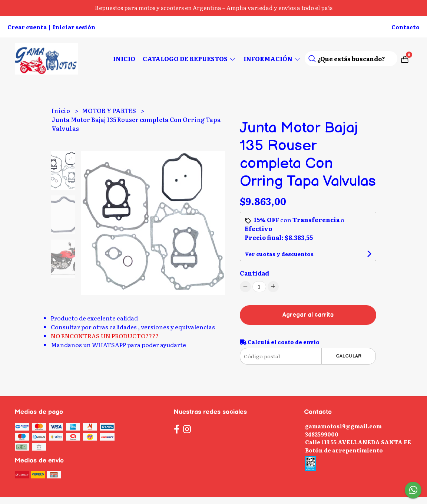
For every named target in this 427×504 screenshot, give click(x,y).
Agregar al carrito (308, 315)
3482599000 (322, 434)
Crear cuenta (27, 27)
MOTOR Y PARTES (110, 111)
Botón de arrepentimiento (344, 450)
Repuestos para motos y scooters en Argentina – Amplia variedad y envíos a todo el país (214, 8)
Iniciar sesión (74, 27)
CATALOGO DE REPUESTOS (189, 59)
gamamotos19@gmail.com (343, 426)
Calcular (349, 356)
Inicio (124, 59)
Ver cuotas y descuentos (279, 254)
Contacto (406, 27)
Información (272, 59)
